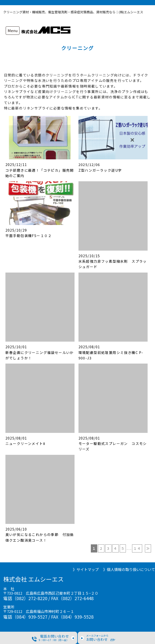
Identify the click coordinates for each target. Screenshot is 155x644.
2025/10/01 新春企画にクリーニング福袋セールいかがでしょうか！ (40, 352)
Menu (13, 30)
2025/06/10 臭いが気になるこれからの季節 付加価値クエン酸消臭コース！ (40, 535)
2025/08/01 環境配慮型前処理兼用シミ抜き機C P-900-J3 (111, 352)
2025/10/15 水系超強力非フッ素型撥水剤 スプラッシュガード (113, 261)
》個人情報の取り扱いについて (129, 569)
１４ (137, 548)
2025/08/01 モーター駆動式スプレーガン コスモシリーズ (113, 444)
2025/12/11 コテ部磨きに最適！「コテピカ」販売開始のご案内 (40, 170)
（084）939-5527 (30, 617)
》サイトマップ (86, 569)
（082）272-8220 (30, 598)
